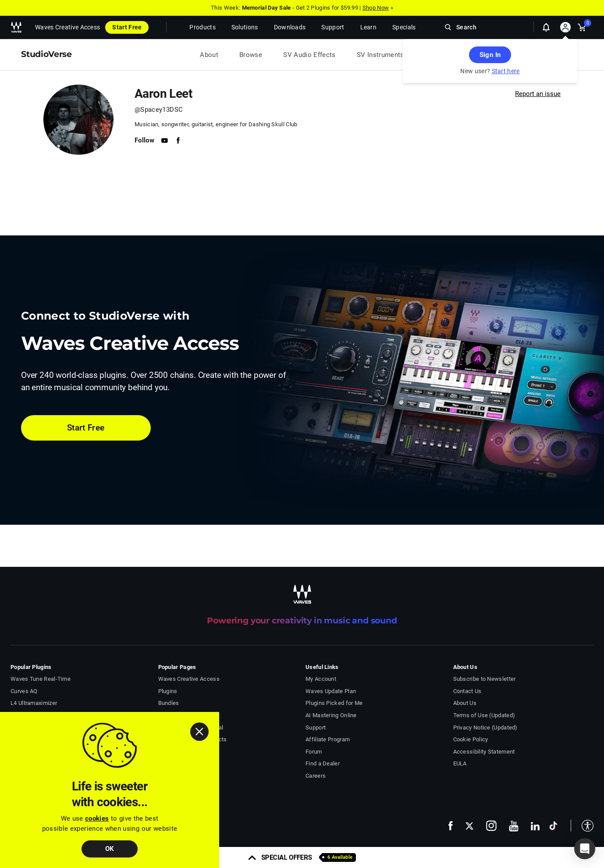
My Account (321, 679)
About (209, 55)
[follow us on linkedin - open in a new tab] (535, 826)
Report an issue (538, 94)
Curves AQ (24, 691)
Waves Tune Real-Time (41, 679)
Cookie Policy (471, 739)
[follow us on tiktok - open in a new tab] (553, 826)
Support (316, 727)
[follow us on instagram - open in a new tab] (491, 826)
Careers (316, 776)
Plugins (168, 691)
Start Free (127, 27)
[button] (582, 826)
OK (110, 849)
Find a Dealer (323, 763)
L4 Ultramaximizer (34, 703)
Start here (506, 71)
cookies (97, 818)
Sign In (490, 55)
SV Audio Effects (309, 55)
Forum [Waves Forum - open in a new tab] (314, 752)
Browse (251, 55)
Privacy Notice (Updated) (485, 727)
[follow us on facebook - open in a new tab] (451, 826)
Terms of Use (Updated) (484, 715)
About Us (465, 703)
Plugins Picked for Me (334, 703)
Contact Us (467, 691)
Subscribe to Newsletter (485, 679)
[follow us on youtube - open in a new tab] (514, 826)
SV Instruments (380, 55)
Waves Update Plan (331, 691)
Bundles (169, 703)
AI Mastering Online (331, 715)
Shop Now (376, 8)
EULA (460, 763)
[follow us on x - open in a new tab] (469, 826)
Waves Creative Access (68, 27)
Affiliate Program (328, 739)
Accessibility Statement (484, 752)
